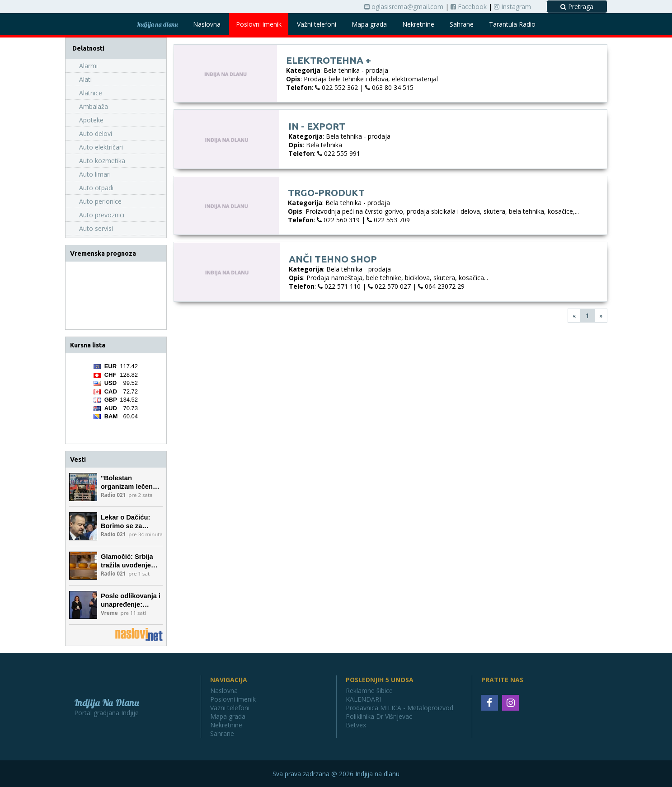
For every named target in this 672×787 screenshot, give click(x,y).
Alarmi (88, 66)
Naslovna (207, 24)
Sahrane (462, 24)
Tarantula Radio (512, 24)
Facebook (469, 7)
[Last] (601, 316)
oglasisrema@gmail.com (404, 7)
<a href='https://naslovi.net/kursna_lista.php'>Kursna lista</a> (116, 398)
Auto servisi (96, 228)
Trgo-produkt (326, 192)
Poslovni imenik (259, 24)
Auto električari (101, 147)
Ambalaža (94, 106)
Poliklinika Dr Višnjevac (379, 716)
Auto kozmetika (102, 161)
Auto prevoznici (102, 215)
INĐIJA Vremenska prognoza (116, 295)
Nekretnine (418, 24)
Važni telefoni (317, 24)
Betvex (356, 725)
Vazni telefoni (230, 708)
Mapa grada (369, 24)
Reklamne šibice (369, 691)
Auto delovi (96, 134)
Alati (85, 79)
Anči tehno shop (333, 259)
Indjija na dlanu (157, 24)
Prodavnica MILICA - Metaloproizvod (399, 708)
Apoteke (91, 120)
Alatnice (91, 93)
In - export (317, 126)
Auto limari (95, 174)
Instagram (512, 7)
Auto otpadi (96, 188)
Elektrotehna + (329, 60)
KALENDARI (363, 699)
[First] (574, 316)
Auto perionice (100, 201)
